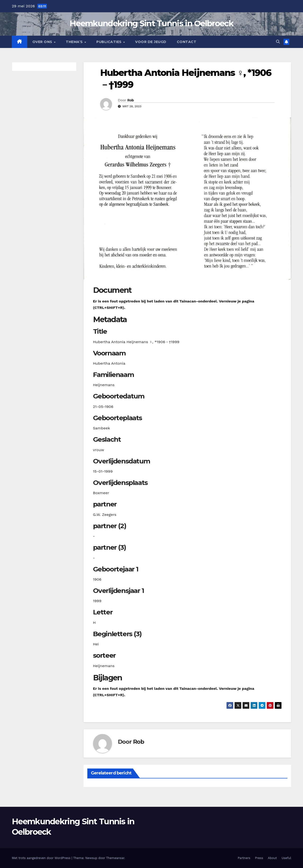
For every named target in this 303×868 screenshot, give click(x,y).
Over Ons (43, 42)
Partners (244, 858)
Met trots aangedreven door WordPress (42, 858)
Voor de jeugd (151, 42)
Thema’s (75, 42)
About (272, 858)
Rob (131, 100)
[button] (278, 42)
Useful (286, 858)
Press (259, 858)
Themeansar (115, 858)
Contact (187, 42)
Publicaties (109, 42)
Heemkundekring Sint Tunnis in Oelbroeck (151, 23)
